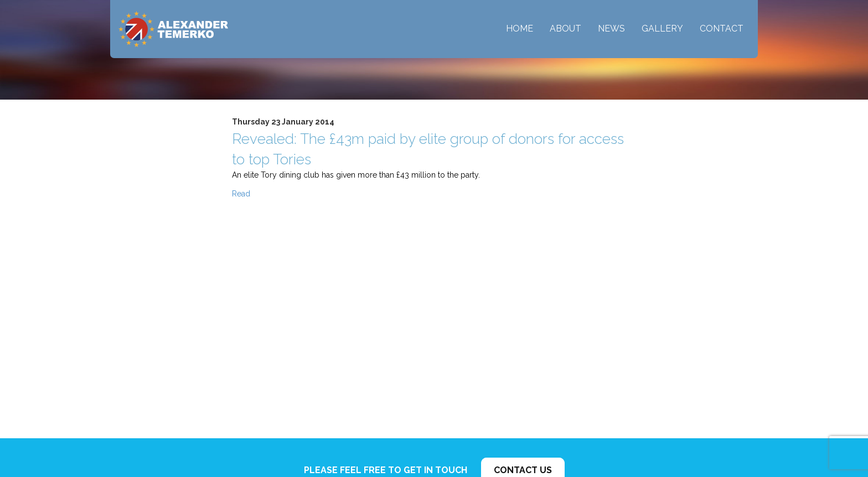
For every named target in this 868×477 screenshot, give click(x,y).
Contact (722, 28)
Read (241, 194)
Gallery (662, 28)
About (565, 28)
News (611, 28)
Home (520, 28)
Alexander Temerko (173, 29)
